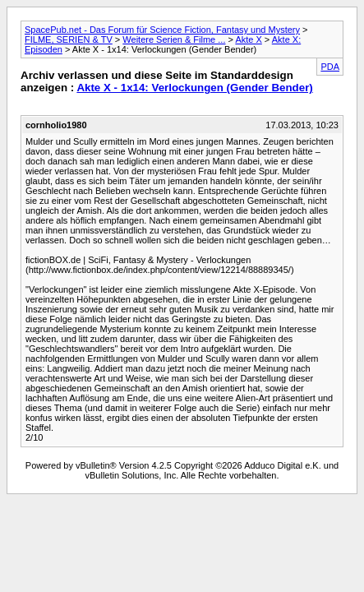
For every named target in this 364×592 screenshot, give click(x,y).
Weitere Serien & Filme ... (174, 39)
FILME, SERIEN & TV (69, 39)
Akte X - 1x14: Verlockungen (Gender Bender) (194, 88)
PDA (330, 67)
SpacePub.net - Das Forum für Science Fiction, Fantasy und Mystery (162, 30)
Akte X (248, 39)
